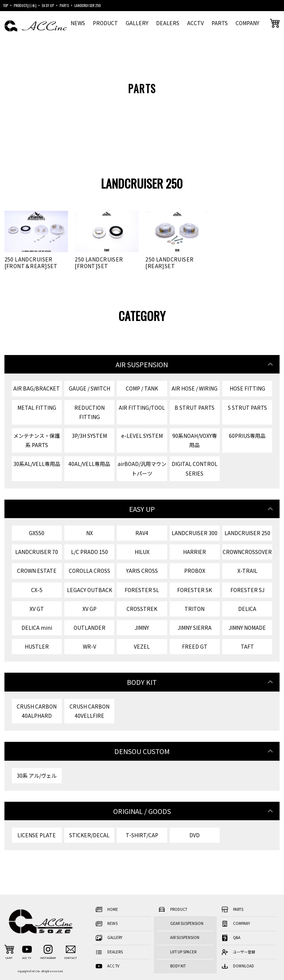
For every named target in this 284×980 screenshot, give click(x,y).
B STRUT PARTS (195, 408)
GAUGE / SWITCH (89, 388)
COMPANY (247, 23)
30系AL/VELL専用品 (37, 464)
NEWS (78, 23)
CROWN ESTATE (37, 571)
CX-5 (37, 590)
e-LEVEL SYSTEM (142, 436)
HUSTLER (37, 646)
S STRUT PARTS (247, 408)
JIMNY (142, 628)
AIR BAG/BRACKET (37, 388)
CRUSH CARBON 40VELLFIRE (89, 711)
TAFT (247, 646)
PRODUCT (105, 23)
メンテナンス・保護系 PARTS (37, 440)
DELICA (247, 609)
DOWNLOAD (237, 967)
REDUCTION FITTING (89, 412)
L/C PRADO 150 (89, 552)
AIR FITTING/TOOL (142, 408)
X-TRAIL (247, 571)
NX (89, 533)
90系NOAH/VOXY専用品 (195, 440)
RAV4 (142, 533)
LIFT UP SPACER (183, 952)
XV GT (37, 609)
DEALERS (168, 23)
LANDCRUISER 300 (195, 533)
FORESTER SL (142, 590)
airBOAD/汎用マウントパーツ (142, 468)
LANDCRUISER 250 (247, 533)
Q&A (230, 938)
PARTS (220, 23)
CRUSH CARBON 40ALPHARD (37, 711)
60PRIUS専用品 (247, 436)
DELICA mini (37, 628)
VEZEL (142, 646)
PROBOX (195, 571)
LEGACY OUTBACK (89, 590)
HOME (106, 910)
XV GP (89, 609)
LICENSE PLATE (37, 835)
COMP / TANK (142, 388)
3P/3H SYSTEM (89, 436)
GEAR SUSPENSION (187, 923)
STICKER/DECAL (89, 835)
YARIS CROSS (142, 571)
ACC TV (107, 967)
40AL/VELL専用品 (89, 464)
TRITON (195, 609)
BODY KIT (178, 966)
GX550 (37, 533)
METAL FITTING (37, 408)
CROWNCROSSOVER (247, 552)
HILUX (142, 552)
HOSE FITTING (247, 388)
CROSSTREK (142, 609)
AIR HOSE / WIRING (195, 388)
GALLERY (137, 23)
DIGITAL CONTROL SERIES (195, 468)
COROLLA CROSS (89, 571)
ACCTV (195, 23)
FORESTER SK (195, 590)
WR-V (89, 646)
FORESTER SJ (247, 590)
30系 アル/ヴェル (37, 775)
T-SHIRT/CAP (142, 835)
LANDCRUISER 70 (37, 552)
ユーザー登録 (238, 952)
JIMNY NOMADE (247, 628)
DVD (195, 835)
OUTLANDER (89, 628)
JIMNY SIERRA (195, 628)
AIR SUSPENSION (185, 937)
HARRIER (195, 552)
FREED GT (195, 646)
